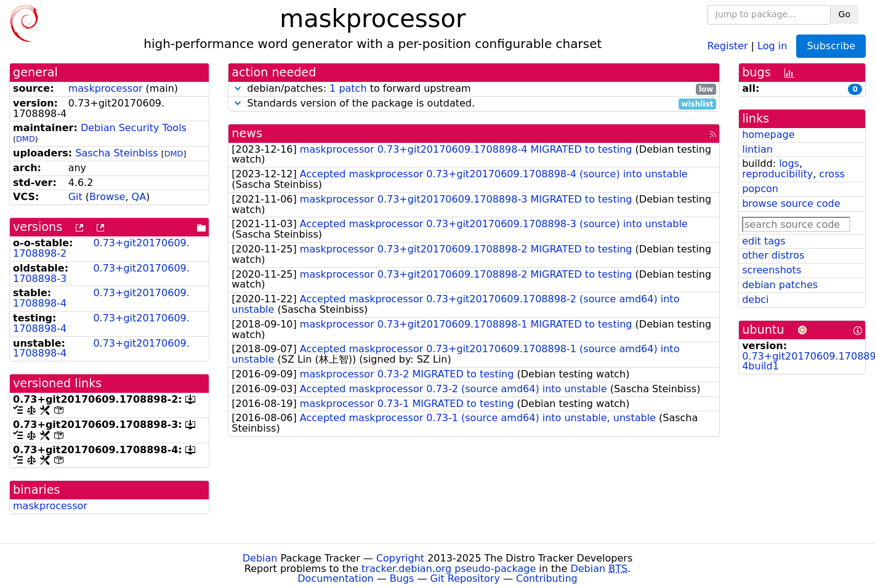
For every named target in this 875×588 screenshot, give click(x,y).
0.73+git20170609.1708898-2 (101, 248)
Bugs (402, 578)
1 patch (348, 88)
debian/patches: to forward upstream (474, 89)
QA (139, 197)
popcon (760, 189)
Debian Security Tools (134, 128)
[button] (238, 88)
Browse (107, 197)
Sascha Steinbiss (116, 153)
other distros (773, 255)
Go (845, 14)
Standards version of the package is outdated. (474, 104)
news (247, 133)
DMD (26, 139)
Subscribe (831, 46)
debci (755, 300)
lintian (757, 149)
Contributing (547, 578)
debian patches (780, 285)
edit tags (764, 241)
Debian (260, 558)
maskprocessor (106, 88)
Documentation (335, 578)
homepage (768, 135)
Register (728, 45)
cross (832, 174)
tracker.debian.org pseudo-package (449, 569)
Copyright (400, 558)
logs (789, 163)
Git (75, 197)
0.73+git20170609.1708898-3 (101, 273)
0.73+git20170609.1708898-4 (101, 298)
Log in (772, 45)
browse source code (791, 203)
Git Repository (465, 578)
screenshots (772, 270)
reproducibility (777, 174)
